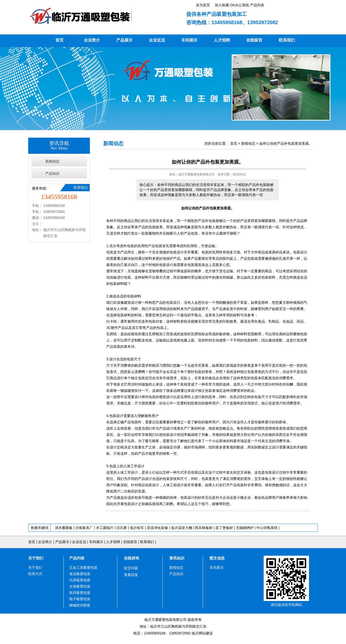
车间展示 (189, 40)
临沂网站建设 (202, 633)
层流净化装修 (157, 528)
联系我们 (287, 40)
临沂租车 (137, 528)
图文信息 (217, 558)
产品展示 (124, 40)
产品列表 (77, 558)
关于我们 (36, 558)
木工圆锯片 (105, 528)
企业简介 (92, 40)
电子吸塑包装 (80, 599)
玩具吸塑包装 (80, 580)
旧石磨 (122, 528)
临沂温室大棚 (182, 528)
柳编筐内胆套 (80, 605)
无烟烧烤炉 (245, 528)
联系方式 (35, 574)
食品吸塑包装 (80, 574)
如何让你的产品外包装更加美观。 (286, 143)
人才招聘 (222, 40)
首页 (59, 40)
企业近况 (157, 40)
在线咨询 (131, 558)
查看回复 (131, 575)
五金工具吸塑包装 (83, 567)
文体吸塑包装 (80, 586)
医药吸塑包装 (80, 593)
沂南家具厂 (84, 528)
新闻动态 (52, 161)
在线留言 (254, 40)
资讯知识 (177, 558)
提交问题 (131, 568)
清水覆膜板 (64, 528)
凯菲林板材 (204, 528)
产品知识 (52, 173)
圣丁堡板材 (224, 528)
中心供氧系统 (267, 528)
